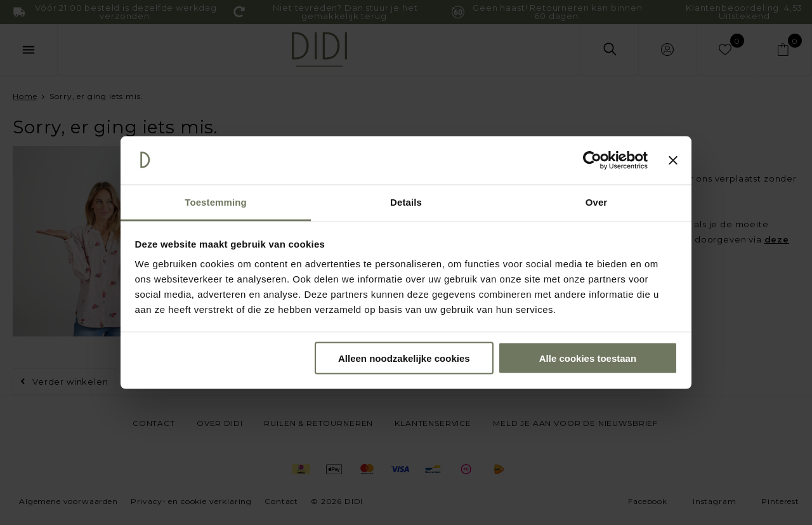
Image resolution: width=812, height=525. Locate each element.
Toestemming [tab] (216, 202)
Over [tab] (597, 202)
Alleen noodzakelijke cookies (404, 358)
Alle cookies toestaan (588, 358)
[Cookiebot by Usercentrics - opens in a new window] (592, 161)
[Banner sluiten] (673, 161)
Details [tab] (406, 202)
